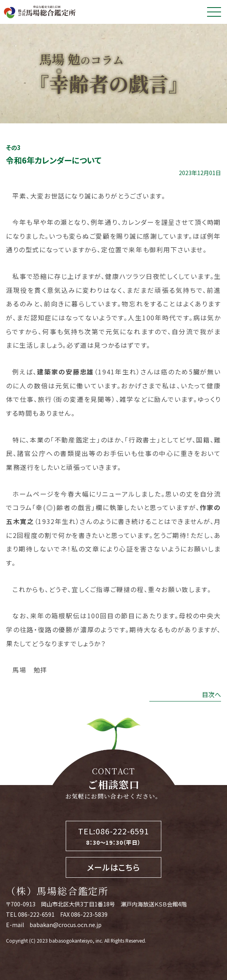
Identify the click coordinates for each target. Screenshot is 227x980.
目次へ (211, 694)
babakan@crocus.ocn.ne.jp (66, 925)
